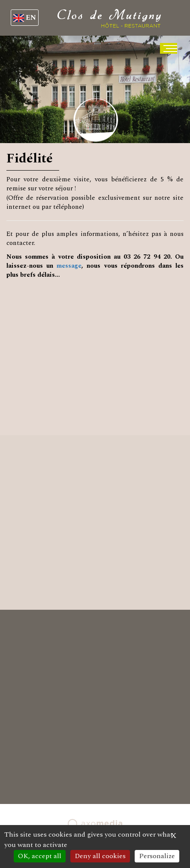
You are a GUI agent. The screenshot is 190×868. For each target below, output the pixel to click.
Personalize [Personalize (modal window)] (157, 856)
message (69, 266)
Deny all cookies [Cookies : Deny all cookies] (100, 856)
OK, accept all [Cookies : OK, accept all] (40, 856)
